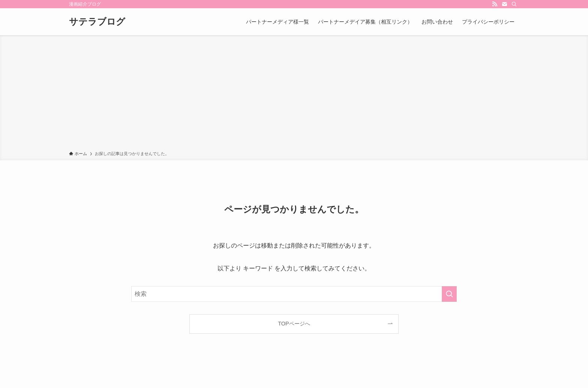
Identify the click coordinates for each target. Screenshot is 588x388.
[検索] (514, 4)
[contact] (504, 4)
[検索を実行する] (449, 294)
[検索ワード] (294, 294)
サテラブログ (97, 22)
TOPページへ (294, 324)
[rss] (495, 4)
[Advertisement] (294, 94)
